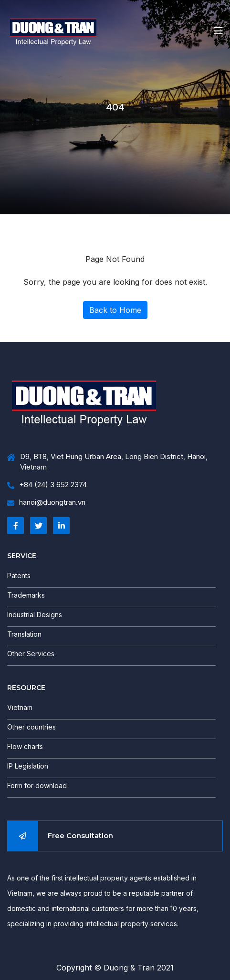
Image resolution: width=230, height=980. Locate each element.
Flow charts (25, 746)
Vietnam (20, 707)
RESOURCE (26, 688)
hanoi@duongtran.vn (46, 503)
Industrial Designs (35, 615)
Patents (19, 575)
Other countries (31, 727)
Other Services (31, 654)
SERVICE (22, 556)
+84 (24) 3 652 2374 (47, 485)
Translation (24, 634)
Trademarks (26, 595)
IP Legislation (28, 766)
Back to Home (115, 310)
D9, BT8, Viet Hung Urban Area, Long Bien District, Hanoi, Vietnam (107, 462)
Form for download (37, 785)
